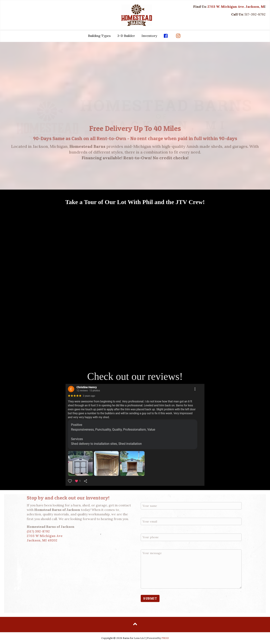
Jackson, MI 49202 (42, 540)
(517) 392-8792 (38, 531)
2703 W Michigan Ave (45, 536)
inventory (97, 498)
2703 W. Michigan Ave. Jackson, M (236, 7)
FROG (165, 638)
